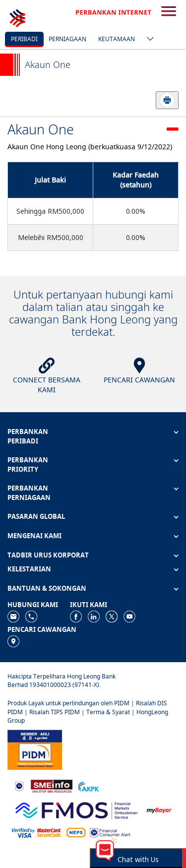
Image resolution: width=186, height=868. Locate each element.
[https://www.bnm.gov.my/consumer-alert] (110, 832)
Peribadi (24, 39)
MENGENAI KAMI (34, 536)
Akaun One (41, 129)
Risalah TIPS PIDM (55, 712)
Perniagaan (67, 39)
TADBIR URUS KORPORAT (48, 555)
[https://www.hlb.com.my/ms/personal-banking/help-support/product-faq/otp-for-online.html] (37, 832)
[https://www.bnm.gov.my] (19, 785)
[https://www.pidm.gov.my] (35, 749)
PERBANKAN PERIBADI (28, 436)
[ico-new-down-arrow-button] (148, 40)
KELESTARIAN (29, 569)
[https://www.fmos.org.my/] (76, 809)
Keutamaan (117, 39)
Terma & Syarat (108, 712)
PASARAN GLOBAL (36, 516)
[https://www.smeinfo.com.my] (52, 785)
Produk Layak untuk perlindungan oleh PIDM (68, 703)
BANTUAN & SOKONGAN (47, 588)
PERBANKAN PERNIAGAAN (29, 493)
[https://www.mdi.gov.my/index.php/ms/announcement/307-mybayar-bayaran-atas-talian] (159, 809)
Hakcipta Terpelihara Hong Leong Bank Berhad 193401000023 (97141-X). (62, 681)
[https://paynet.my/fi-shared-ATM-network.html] (76, 832)
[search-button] (169, 12)
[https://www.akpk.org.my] (88, 785)
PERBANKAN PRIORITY (28, 465)
